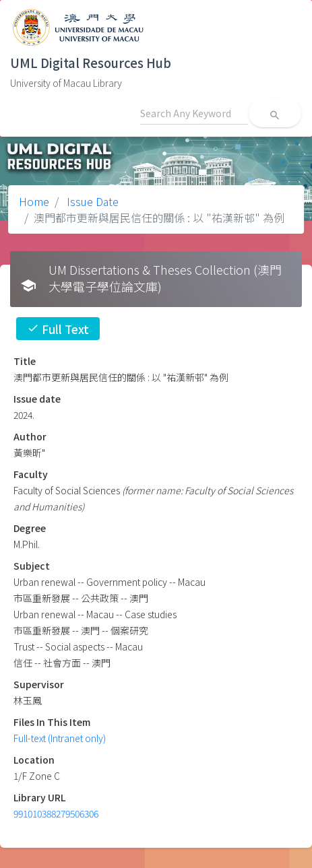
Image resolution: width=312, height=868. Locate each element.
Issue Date (91, 201)
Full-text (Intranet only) (60, 738)
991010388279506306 (56, 813)
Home (34, 201)
